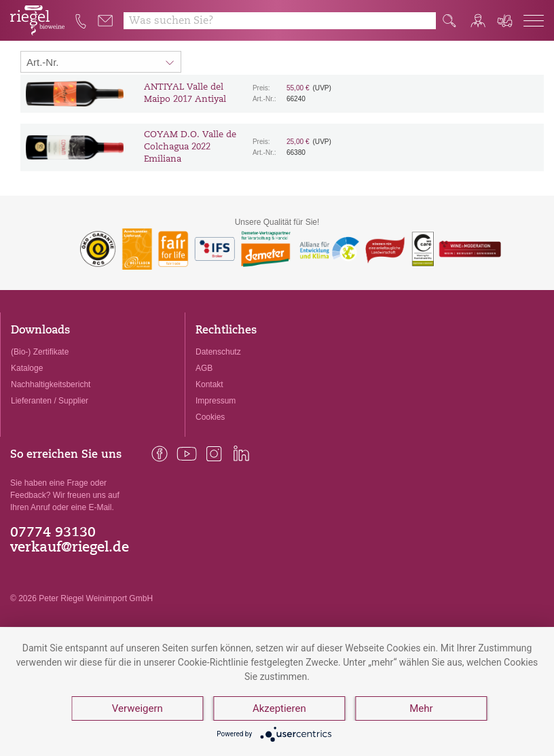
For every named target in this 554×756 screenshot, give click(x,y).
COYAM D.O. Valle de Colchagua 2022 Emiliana (190, 147)
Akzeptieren (279, 708)
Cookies (210, 417)
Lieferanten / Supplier (50, 401)
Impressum (216, 401)
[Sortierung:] (101, 62)
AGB (204, 368)
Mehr (421, 708)
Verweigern (137, 708)
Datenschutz (218, 352)
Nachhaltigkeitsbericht (51, 384)
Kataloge (27, 368)
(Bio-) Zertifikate (40, 352)
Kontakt (209, 384)
